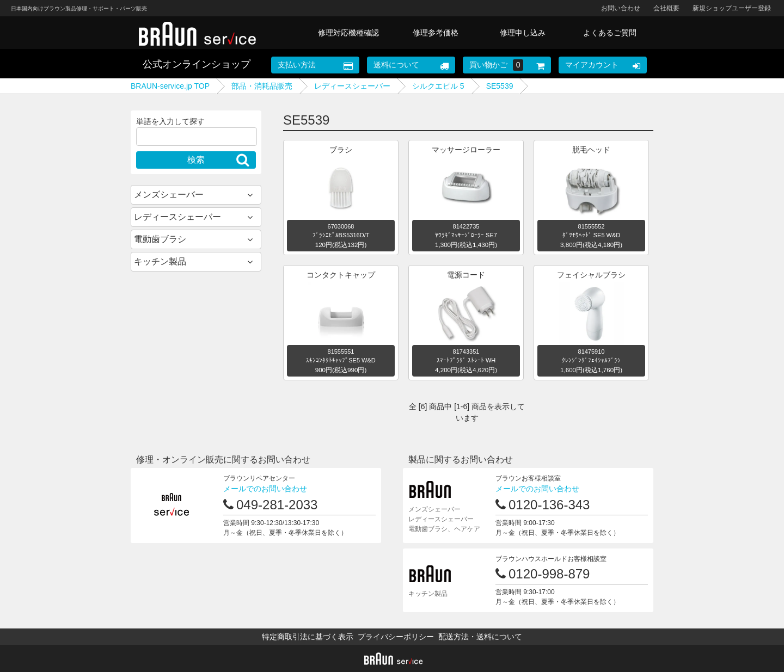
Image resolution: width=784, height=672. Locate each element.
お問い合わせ (621, 8)
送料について (396, 65)
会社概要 (666, 8)
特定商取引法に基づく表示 (308, 637)
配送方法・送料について (480, 637)
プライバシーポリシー (396, 637)
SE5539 (500, 86)
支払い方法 (297, 65)
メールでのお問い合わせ (265, 489)
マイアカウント (592, 65)
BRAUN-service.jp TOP (170, 86)
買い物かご (497, 65)
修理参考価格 (436, 33)
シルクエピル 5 (438, 86)
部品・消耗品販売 (262, 86)
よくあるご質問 (610, 33)
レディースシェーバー (352, 86)
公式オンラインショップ (197, 64)
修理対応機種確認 (348, 33)
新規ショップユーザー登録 (732, 8)
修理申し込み (523, 33)
